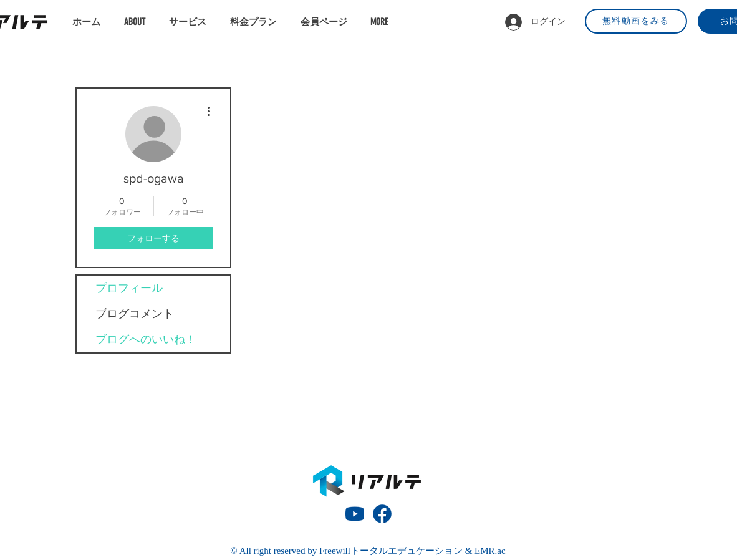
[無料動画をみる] (636, 21)
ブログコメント (135, 314)
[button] (190, 22)
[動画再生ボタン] (355, 514)
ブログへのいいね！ (146, 339)
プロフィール (129, 288)
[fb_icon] (382, 514)
